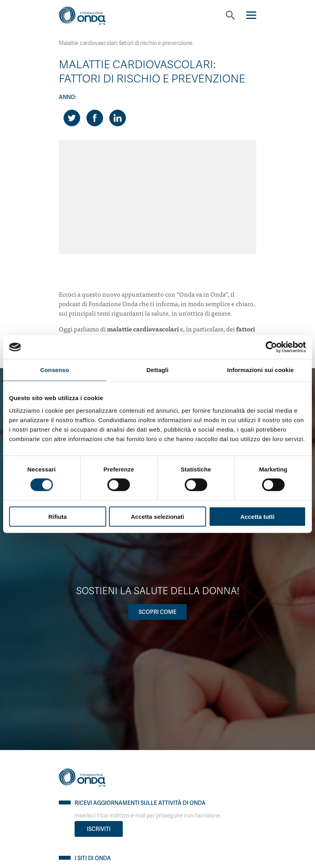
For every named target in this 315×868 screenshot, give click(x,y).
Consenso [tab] (55, 370)
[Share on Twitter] (72, 118)
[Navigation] (251, 15)
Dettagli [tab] (157, 370)
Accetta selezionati (157, 516)
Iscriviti (99, 829)
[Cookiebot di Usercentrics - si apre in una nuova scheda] (271, 347)
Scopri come (157, 612)
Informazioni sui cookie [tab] (260, 370)
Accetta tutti (258, 516)
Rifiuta (57, 516)
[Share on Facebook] (95, 118)
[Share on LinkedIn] (118, 118)
